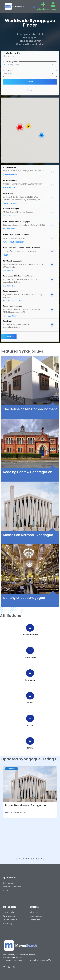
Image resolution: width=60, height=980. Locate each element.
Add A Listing (43, 9)
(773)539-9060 (10, 175)
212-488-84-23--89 (12, 301)
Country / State (12, 62)
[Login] (53, 4)
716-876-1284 (9, 229)
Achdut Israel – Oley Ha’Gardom (16, 235)
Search (30, 82)
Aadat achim (8, 193)
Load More (9, 336)
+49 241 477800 (10, 188)
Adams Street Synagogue (12, 306)
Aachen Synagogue (10, 180)
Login (53, 9)
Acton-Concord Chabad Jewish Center (18, 276)
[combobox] (30, 65)
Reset (30, 90)
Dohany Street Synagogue (24, 598)
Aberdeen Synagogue (11, 209)
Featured (11, 769)
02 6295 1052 (8, 271)
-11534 (5, 255)
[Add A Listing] (43, 4)
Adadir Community (10, 291)
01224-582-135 (9, 216)
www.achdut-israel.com (13, 242)
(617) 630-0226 (10, 316)
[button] (34, 7)
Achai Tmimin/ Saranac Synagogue (16, 222)
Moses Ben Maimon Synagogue (28, 535)
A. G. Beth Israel (9, 167)
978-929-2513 (9, 286)
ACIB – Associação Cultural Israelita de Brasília (21, 248)
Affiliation (9, 70)
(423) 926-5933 (10, 203)
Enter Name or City (13, 53)
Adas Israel (7, 321)
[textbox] (30, 65)
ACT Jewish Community (12, 261)
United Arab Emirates (16, 813)
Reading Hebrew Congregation (28, 472)
